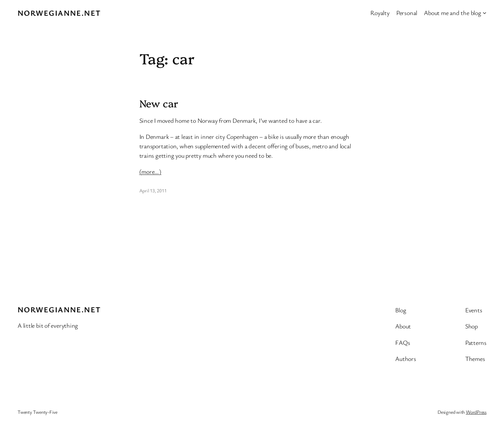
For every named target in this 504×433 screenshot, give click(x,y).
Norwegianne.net (59, 13)
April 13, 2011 (153, 190)
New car (159, 103)
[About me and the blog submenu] (485, 13)
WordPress (476, 412)
